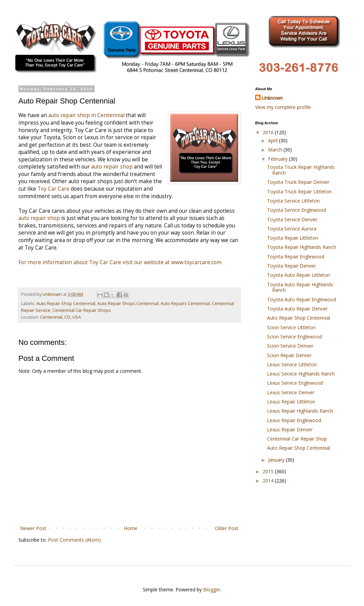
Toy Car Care (54, 189)
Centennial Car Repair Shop (297, 439)
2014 (269, 481)
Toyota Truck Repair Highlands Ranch (301, 170)
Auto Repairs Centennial (185, 304)
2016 (269, 132)
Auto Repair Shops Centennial (128, 304)
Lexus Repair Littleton (291, 402)
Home (131, 528)
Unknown (272, 98)
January (277, 460)
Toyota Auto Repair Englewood (302, 299)
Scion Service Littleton (291, 327)
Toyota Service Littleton (293, 201)
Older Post (227, 528)
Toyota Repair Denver (291, 266)
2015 (269, 471)
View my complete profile (283, 107)
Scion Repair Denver (289, 355)
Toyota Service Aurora (292, 229)
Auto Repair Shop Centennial (66, 304)
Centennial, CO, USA (61, 317)
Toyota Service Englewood (296, 210)
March (276, 150)
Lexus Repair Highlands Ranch (300, 411)
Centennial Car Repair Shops (82, 310)
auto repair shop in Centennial (86, 115)
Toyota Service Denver (292, 219)
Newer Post (33, 528)
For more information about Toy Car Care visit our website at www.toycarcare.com (120, 262)
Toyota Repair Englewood (296, 257)
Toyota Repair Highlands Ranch (302, 247)
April (274, 140)
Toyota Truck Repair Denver (298, 182)
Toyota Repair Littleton (293, 238)
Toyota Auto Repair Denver (297, 309)
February (278, 159)
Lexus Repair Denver (290, 429)
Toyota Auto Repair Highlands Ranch (300, 287)
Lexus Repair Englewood (294, 420)
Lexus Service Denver (291, 392)
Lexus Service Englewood (295, 383)
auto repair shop (112, 167)
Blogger (212, 589)
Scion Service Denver (290, 346)
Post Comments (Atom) (74, 540)
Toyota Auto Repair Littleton (299, 275)
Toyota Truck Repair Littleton (299, 192)
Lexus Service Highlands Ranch (301, 374)
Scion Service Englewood (294, 337)
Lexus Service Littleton (292, 364)
